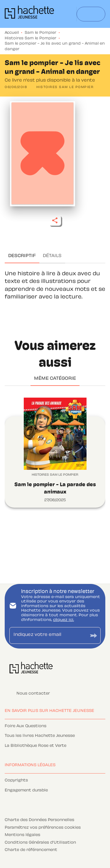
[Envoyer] (94, 635)
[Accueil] (29, 14)
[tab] (22, 256)
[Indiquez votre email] (48, 635)
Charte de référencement (31, 850)
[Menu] (91, 14)
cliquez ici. (64, 620)
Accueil (12, 33)
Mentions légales (22, 835)
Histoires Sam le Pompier (31, 38)
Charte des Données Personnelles (39, 820)
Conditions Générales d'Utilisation (40, 843)
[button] (65, 87)
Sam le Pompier (40, 33)
